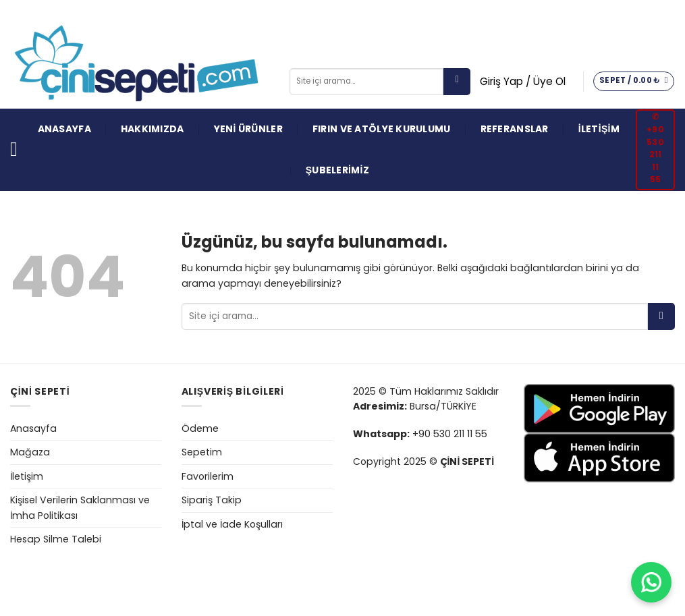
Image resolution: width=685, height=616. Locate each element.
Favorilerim (208, 476)
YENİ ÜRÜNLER (248, 129)
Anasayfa (33, 428)
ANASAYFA (64, 129)
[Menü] (20, 149)
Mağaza (30, 452)
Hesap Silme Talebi (56, 539)
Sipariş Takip (212, 500)
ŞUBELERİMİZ (337, 170)
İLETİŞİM (599, 129)
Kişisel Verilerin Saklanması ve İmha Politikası (80, 508)
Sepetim (202, 452)
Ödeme (200, 428)
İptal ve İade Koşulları (232, 524)
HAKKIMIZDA (153, 129)
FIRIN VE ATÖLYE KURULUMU (382, 129)
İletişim (27, 476)
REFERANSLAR (515, 129)
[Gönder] (457, 82)
